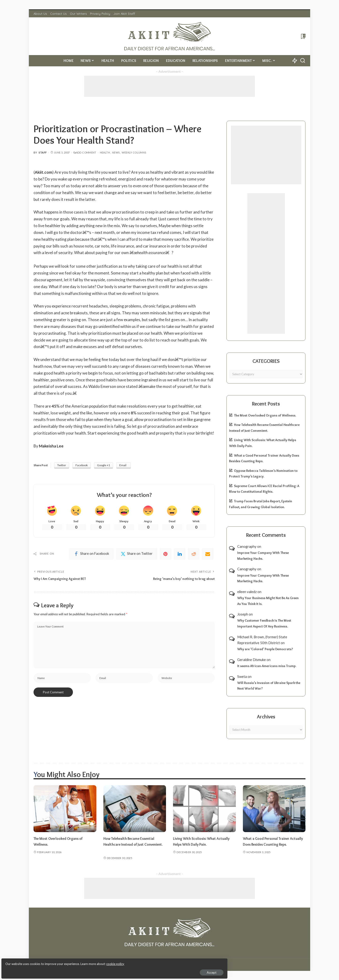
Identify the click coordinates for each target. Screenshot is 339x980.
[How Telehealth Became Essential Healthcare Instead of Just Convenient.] (135, 809)
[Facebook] (91, 555)
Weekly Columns (134, 152)
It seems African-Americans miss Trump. (267, 666)
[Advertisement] (169, 86)
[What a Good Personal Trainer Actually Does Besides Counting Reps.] (274, 809)
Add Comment (85, 152)
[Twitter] (137, 555)
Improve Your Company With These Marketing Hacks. (263, 556)
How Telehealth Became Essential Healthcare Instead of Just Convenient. (132, 844)
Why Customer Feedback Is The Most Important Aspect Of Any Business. (264, 623)
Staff (43, 152)
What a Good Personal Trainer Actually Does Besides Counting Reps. (270, 844)
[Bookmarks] (303, 36)
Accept (57, 970)
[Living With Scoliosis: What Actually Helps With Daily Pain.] (204, 809)
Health (105, 152)
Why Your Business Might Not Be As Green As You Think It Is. (268, 601)
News (116, 152)
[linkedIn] (180, 555)
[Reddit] (194, 555)
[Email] (208, 555)
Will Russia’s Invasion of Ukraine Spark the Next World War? (269, 686)
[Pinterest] (166, 555)
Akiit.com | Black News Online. (187, 964)
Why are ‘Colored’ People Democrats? (265, 649)
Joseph (243, 614)
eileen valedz (247, 592)
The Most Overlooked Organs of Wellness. (265, 415)
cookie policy (59, 961)
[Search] (303, 61)
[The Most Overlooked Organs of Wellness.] (65, 809)
